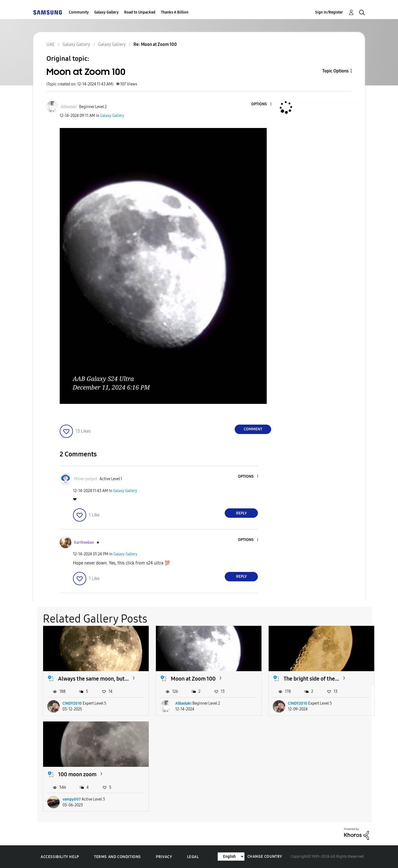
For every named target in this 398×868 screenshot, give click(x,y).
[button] (262, 104)
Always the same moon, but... (93, 679)
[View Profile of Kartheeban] (84, 542)
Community (79, 12)
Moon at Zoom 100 (193, 679)
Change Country (265, 857)
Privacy (164, 857)
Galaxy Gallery (106, 12)
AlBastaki (183, 703)
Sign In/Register (329, 12)
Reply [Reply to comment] (241, 513)
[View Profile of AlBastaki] (69, 107)
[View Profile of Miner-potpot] (86, 479)
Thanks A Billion (175, 12)
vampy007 (72, 799)
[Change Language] (231, 857)
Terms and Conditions (117, 857)
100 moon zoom (77, 774)
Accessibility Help (60, 857)
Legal (193, 857)
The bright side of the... (311, 679)
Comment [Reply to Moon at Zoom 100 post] (253, 429)
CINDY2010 (72, 703)
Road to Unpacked (140, 12)
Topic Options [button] (335, 71)
